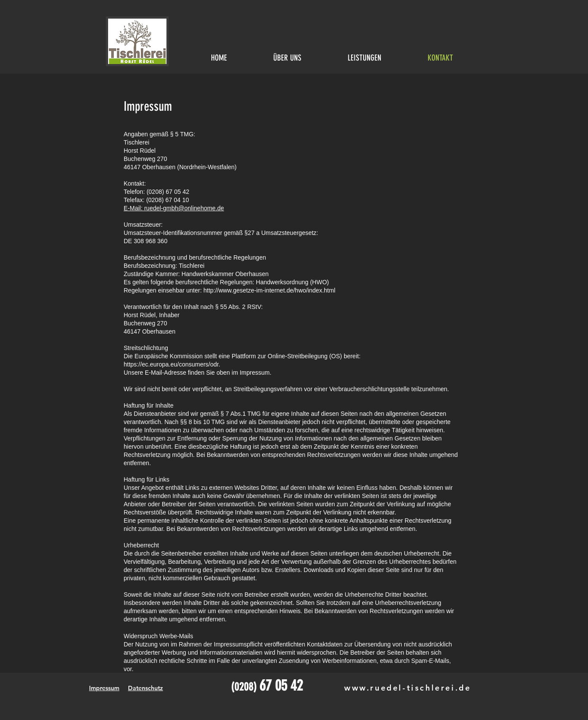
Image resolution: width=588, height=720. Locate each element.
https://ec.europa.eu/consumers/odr (171, 364)
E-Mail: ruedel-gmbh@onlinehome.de (174, 208)
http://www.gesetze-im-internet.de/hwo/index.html (269, 290)
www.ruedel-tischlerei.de (407, 688)
